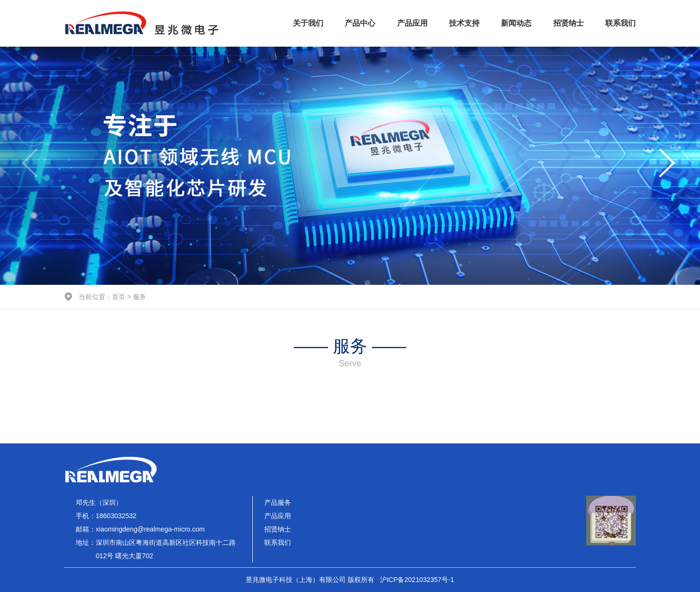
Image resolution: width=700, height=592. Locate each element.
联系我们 (620, 23)
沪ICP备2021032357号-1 (417, 580)
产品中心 (360, 23)
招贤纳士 (569, 23)
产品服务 (278, 502)
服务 (140, 297)
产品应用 (412, 23)
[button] (669, 166)
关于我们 (308, 23)
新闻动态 (516, 23)
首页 (119, 297)
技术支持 (464, 23)
